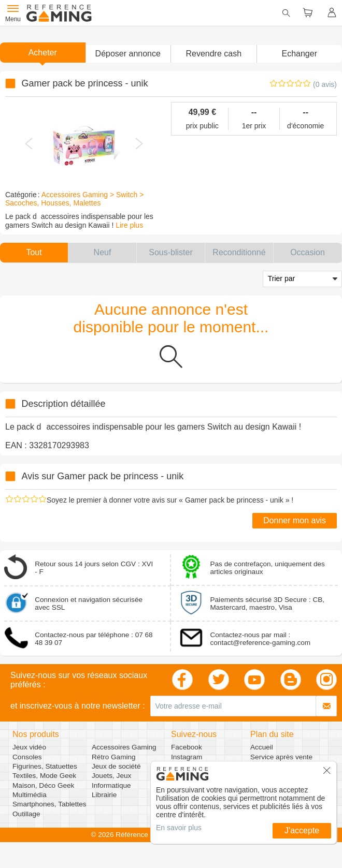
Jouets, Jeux (111, 776)
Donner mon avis (295, 520)
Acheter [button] (43, 53)
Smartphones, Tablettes (49, 804)
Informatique (111, 785)
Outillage (26, 814)
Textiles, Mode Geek (44, 776)
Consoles (27, 757)
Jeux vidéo (29, 747)
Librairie (104, 795)
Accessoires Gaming (124, 747)
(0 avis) (325, 84)
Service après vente (281, 757)
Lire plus (129, 225)
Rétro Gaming (114, 757)
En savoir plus (179, 828)
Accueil (262, 747)
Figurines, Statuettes (45, 766)
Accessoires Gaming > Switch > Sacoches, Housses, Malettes (74, 199)
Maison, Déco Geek (43, 785)
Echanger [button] (300, 54)
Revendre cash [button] (213, 54)
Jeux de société (116, 766)
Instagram (187, 757)
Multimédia (30, 795)
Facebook (187, 747)
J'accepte (302, 830)
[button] (128, 54)
